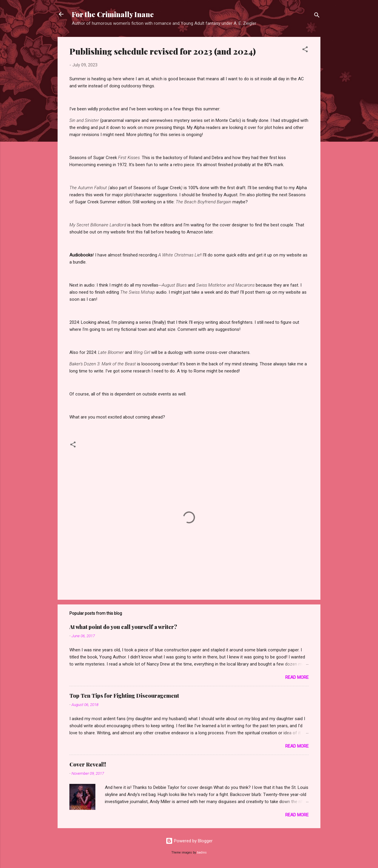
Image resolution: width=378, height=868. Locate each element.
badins (202, 853)
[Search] (317, 16)
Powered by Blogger (189, 841)
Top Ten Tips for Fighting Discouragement (124, 696)
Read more (297, 677)
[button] (305, 50)
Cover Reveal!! (88, 764)
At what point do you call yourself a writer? (123, 627)
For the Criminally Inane (113, 14)
